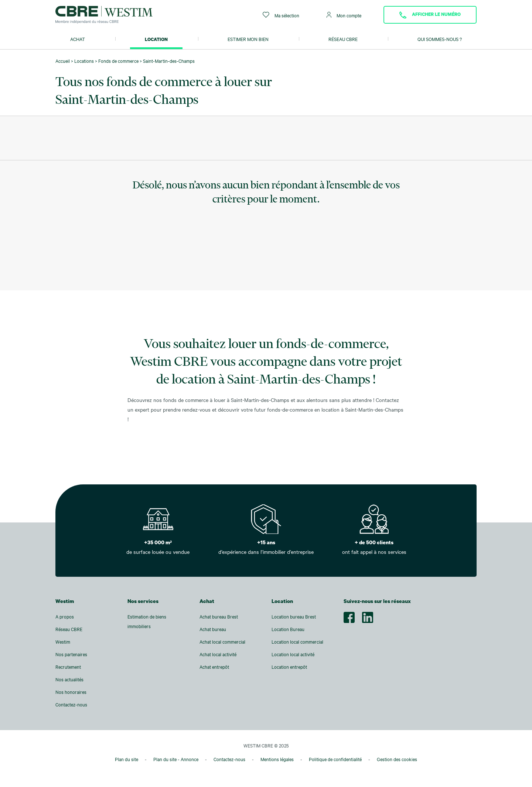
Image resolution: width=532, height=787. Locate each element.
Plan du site (127, 759)
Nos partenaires (71, 654)
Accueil (63, 61)
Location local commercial (297, 642)
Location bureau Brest (294, 617)
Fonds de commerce (118, 61)
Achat (78, 39)
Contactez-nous (71, 705)
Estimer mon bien (248, 39)
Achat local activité (218, 654)
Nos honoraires (71, 692)
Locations (84, 61)
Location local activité (293, 654)
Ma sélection (281, 15)
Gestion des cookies (397, 759)
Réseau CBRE (343, 39)
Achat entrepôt (214, 667)
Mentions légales (277, 759)
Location (156, 39)
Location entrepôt (289, 667)
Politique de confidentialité (335, 759)
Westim (63, 642)
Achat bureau (213, 629)
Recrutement (68, 667)
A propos (65, 617)
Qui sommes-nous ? (440, 39)
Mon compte (344, 15)
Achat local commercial (222, 642)
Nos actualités (69, 679)
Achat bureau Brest (219, 617)
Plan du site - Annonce (176, 759)
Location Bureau (288, 629)
